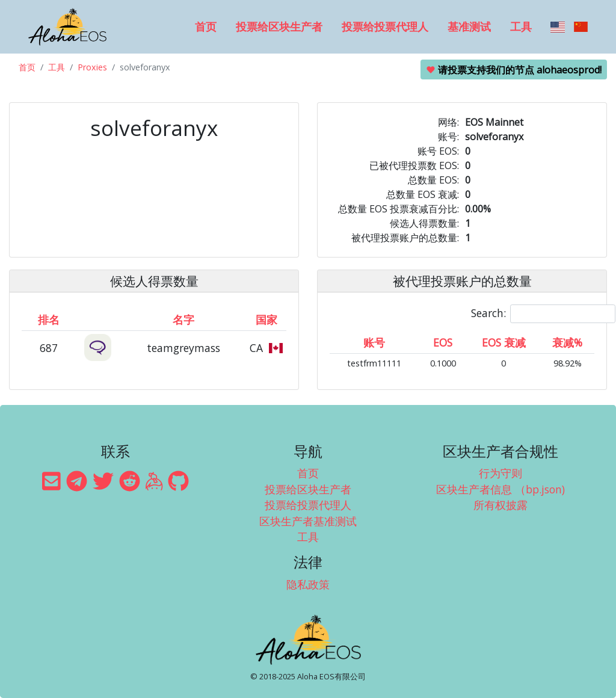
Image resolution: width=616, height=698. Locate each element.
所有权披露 (500, 505)
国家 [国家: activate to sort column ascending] (266, 320)
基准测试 (469, 26)
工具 (521, 26)
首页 (206, 26)
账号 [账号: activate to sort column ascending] (374, 342)
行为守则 (500, 473)
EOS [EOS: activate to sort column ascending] (443, 342)
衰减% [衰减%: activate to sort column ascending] (567, 342)
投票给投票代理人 (385, 26)
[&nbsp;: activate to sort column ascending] (98, 320)
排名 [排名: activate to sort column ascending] (49, 320)
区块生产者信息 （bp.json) (500, 489)
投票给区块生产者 (279, 26)
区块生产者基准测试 (308, 521)
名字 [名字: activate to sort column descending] (183, 320)
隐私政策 (308, 584)
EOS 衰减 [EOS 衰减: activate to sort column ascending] (504, 342)
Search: (543, 314)
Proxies (92, 67)
